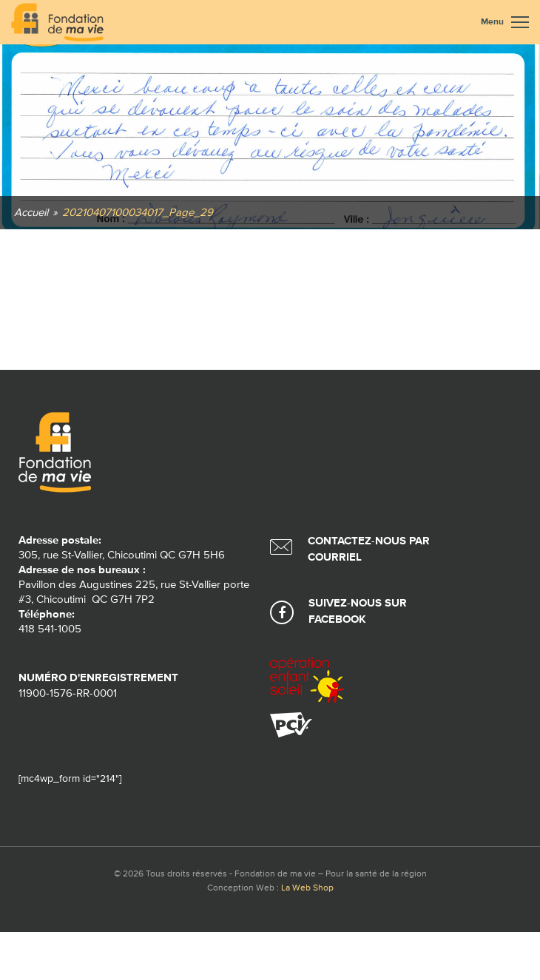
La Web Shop (307, 888)
